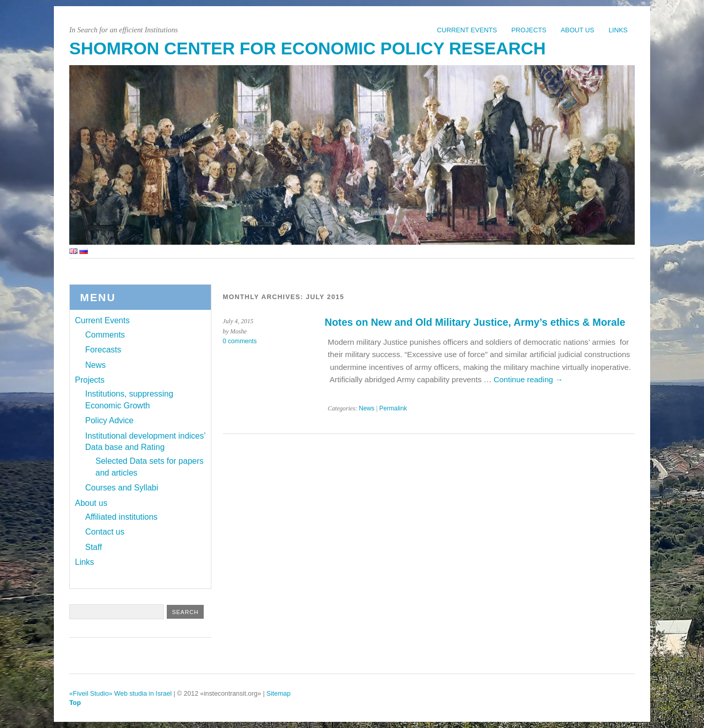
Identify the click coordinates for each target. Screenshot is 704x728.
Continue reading (528, 379)
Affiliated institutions (121, 517)
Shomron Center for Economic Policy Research (307, 48)
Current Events (467, 30)
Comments (105, 335)
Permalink (393, 408)
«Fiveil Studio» (91, 693)
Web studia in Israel (143, 693)
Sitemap (278, 693)
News (366, 408)
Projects (529, 30)
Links (618, 30)
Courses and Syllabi (122, 488)
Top (75, 703)
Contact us (105, 532)
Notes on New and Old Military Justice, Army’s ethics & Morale (475, 322)
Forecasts (103, 350)
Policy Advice (109, 420)
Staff (94, 547)
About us (578, 30)
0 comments (240, 341)
